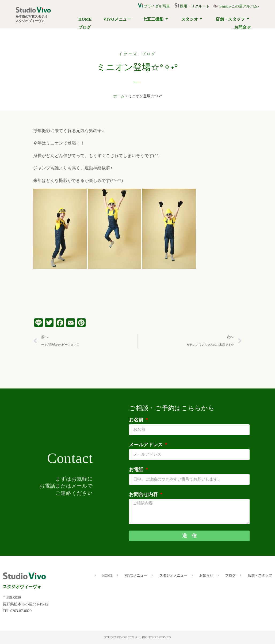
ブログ (85, 27)
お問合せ (243, 27)
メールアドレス (146, 445)
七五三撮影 (156, 19)
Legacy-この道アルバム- (236, 6)
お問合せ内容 (144, 494)
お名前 (137, 420)
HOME (85, 19)
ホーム (119, 96)
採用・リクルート (194, 6)
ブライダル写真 (154, 6)
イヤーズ (128, 54)
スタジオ (192, 19)
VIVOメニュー (117, 19)
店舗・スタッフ (233, 19)
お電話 (137, 470)
